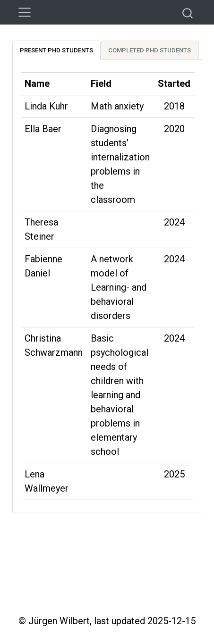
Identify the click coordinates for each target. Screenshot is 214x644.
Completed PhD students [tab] (150, 50)
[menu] (25, 12)
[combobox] (188, 13)
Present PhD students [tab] (56, 50)
